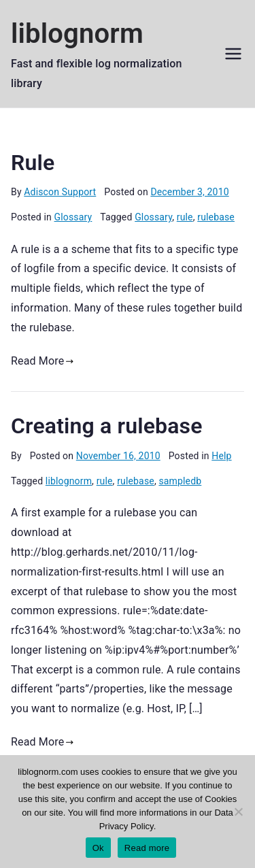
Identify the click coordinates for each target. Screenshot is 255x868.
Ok (98, 848)
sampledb (180, 481)
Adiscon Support (60, 192)
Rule (33, 163)
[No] (238, 812)
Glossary (73, 217)
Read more (147, 848)
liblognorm (77, 34)
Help (221, 456)
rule (185, 217)
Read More (42, 361)
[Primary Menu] (233, 54)
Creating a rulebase (107, 426)
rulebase (216, 217)
